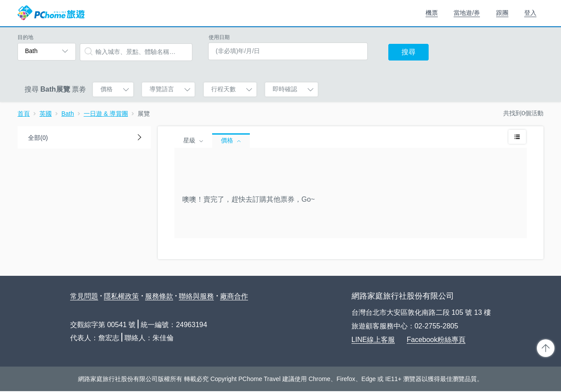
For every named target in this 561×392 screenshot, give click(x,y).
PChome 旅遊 (51, 13)
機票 (432, 13)
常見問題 (84, 296)
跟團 (502, 13)
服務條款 (159, 296)
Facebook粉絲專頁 (436, 340)
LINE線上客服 (373, 340)
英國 (46, 114)
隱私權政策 (121, 296)
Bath (68, 114)
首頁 (24, 114)
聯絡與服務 (196, 296)
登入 (530, 13)
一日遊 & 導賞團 (106, 114)
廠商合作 (234, 296)
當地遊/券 (467, 13)
